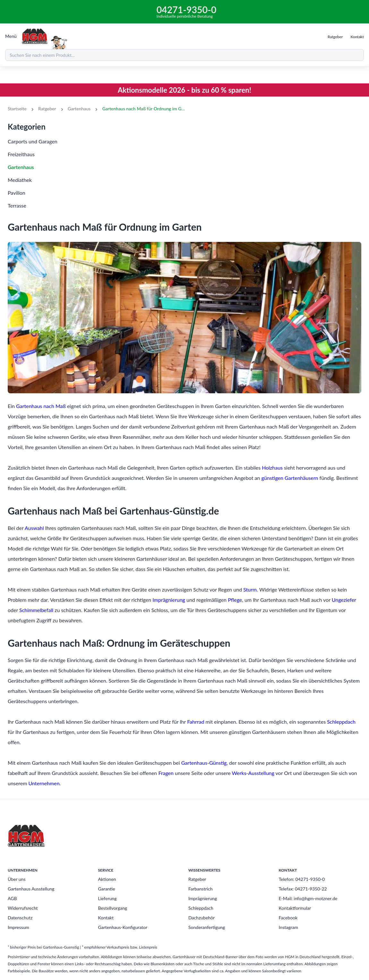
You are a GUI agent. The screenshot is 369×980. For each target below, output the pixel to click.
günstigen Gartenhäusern (290, 478)
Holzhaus (272, 468)
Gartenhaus (79, 109)
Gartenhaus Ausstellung (31, 889)
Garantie (107, 889)
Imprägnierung (169, 600)
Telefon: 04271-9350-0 (302, 879)
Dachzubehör (202, 918)
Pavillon (17, 193)
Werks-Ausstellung (253, 773)
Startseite (17, 109)
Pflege (235, 600)
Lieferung (107, 898)
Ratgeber (47, 109)
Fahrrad (196, 722)
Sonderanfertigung (207, 927)
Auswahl (34, 528)
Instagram (288, 927)
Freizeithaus (21, 154)
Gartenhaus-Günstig (204, 763)
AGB (12, 898)
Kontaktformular (295, 908)
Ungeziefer (344, 600)
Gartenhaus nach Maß (41, 406)
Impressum (18, 927)
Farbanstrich (201, 889)
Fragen (166, 773)
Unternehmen (44, 783)
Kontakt (106, 918)
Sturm (250, 589)
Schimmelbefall (36, 610)
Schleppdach (341, 722)
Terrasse (17, 205)
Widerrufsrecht (23, 908)
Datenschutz (20, 918)
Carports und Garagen (33, 141)
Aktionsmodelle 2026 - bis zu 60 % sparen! (184, 90)
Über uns (17, 879)
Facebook (288, 918)
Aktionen (107, 879)
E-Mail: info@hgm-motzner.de (308, 898)
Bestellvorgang (113, 908)
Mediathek (20, 180)
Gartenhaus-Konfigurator (123, 927)
